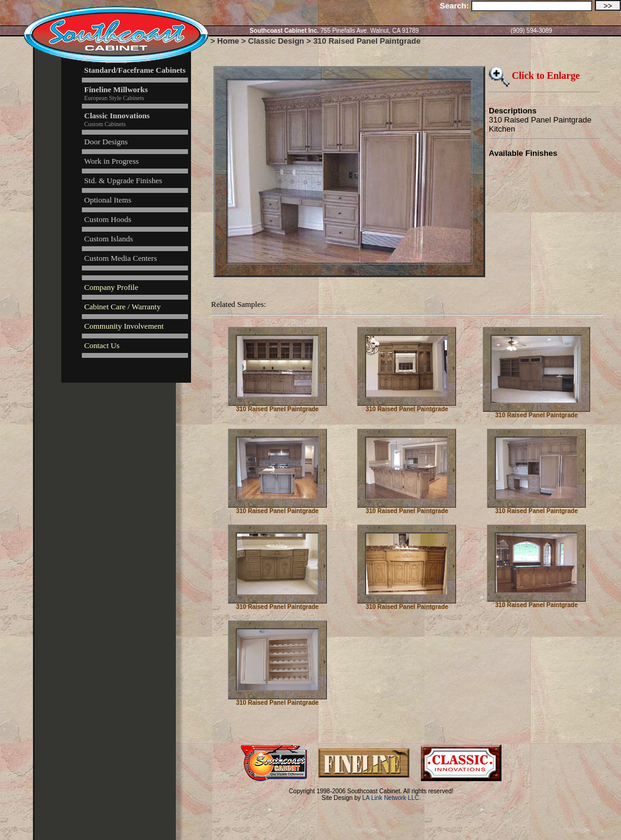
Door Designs (106, 142)
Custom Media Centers (121, 258)
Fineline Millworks (116, 89)
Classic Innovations (117, 116)
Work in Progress (112, 161)
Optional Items (108, 200)
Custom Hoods (108, 219)
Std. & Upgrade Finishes (123, 180)
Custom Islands (109, 239)
